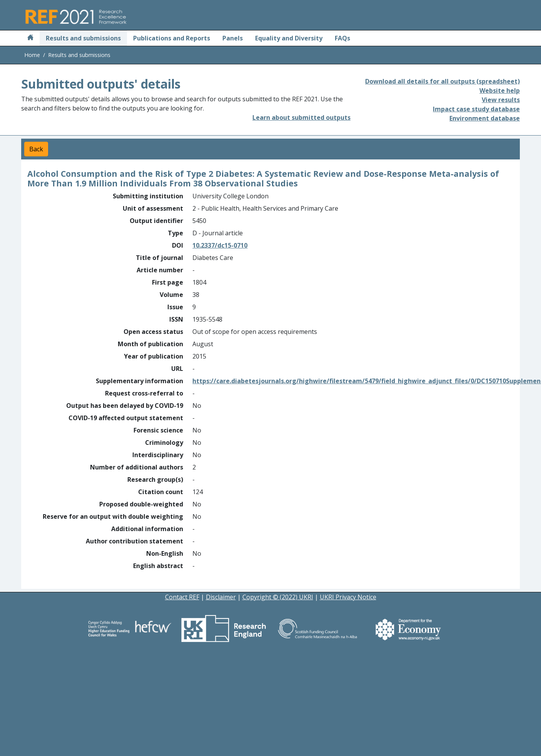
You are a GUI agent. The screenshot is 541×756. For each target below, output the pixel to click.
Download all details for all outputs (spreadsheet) (442, 81)
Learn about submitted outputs (301, 117)
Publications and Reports (172, 38)
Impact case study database (476, 109)
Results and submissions (83, 38)
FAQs (342, 38)
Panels (233, 38)
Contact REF (182, 597)
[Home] (30, 38)
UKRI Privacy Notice (348, 597)
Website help (500, 91)
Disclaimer (221, 597)
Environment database (485, 118)
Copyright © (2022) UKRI (278, 597)
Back (36, 149)
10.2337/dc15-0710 (220, 245)
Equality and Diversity (289, 38)
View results (501, 100)
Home (32, 55)
